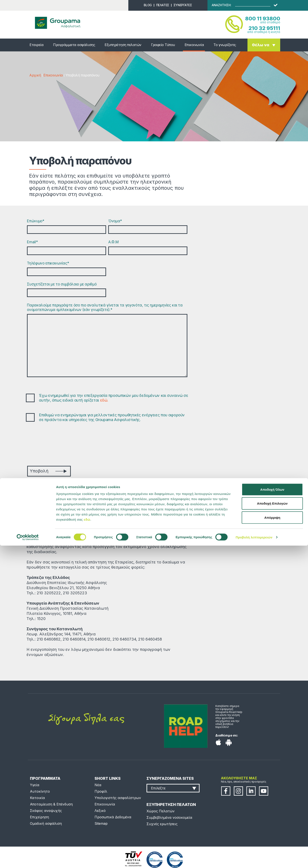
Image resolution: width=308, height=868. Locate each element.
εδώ (87, 842)
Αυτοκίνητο (40, 791)
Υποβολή (48, 471)
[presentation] (59, 444)
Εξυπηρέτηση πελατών (123, 45)
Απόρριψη (272, 840)
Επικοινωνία (194, 45)
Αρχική (35, 75)
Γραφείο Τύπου (163, 45)
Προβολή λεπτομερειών (254, 860)
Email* (32, 242)
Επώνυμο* (36, 221)
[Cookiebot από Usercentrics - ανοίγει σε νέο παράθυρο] (28, 860)
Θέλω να (261, 45)
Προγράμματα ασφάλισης (74, 45)
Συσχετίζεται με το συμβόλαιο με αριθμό (62, 284)
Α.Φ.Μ (113, 242)
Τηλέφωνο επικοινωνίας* (48, 263)
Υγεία (35, 785)
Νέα (98, 785)
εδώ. (104, 400)
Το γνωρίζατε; (225, 45)
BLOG (148, 5)
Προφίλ (101, 791)
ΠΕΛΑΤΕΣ (163, 5)
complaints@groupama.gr (107, 498)
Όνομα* (115, 221)
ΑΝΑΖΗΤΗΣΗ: (222, 5)
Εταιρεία (36, 45)
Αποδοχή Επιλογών (272, 826)
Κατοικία (37, 798)
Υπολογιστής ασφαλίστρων (118, 798)
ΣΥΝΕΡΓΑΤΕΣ (183, 5)
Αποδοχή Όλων (272, 812)
